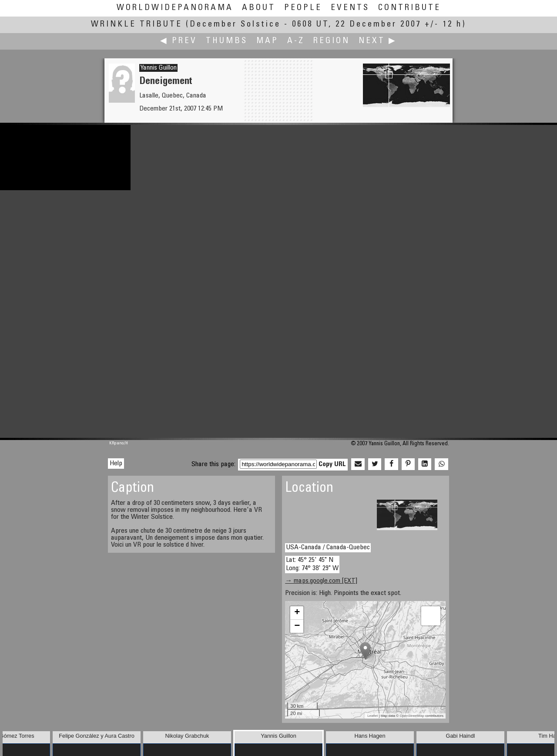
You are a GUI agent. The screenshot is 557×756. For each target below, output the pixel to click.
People (303, 8)
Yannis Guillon (158, 68)
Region (332, 41)
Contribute (409, 8)
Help (116, 464)
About (259, 8)
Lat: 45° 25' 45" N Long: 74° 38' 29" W (312, 564)
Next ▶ (378, 41)
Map (267, 41)
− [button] (297, 626)
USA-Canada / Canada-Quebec (328, 548)
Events (350, 8)
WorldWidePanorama (175, 8)
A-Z (296, 41)
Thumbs (227, 41)
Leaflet (372, 716)
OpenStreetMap (412, 716)
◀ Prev (179, 41)
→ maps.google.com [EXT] (321, 581)
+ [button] (297, 613)
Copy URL (332, 464)
